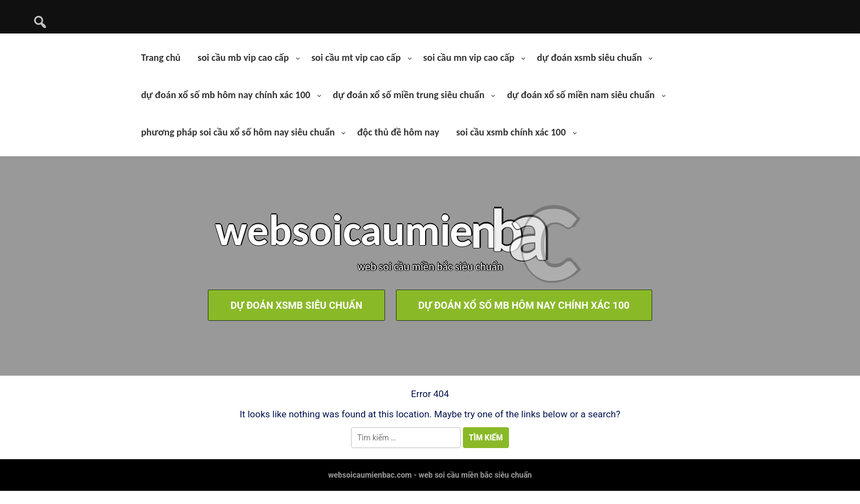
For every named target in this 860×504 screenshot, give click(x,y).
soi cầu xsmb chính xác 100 (511, 132)
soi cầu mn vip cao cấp (469, 58)
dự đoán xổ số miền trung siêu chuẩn (409, 95)
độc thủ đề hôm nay (398, 132)
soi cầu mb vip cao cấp (243, 58)
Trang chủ (161, 58)
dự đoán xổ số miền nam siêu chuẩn (581, 95)
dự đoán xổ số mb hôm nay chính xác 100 (226, 95)
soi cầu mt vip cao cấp (356, 58)
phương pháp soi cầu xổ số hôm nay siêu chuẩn (238, 132)
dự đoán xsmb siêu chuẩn (589, 58)
